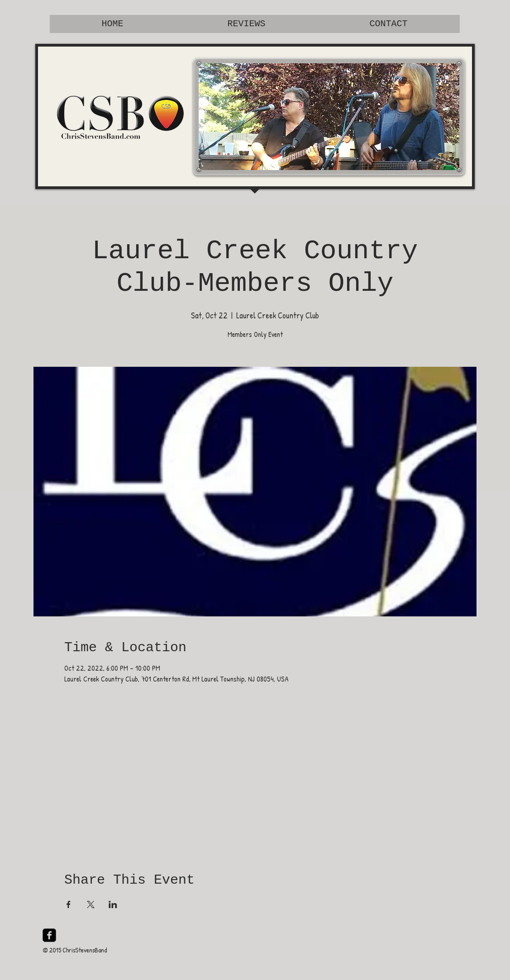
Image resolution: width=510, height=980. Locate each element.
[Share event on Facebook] (69, 904)
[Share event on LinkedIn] (113, 904)
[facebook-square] (49, 935)
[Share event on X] (91, 904)
